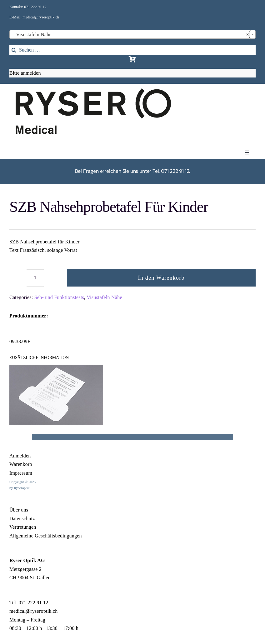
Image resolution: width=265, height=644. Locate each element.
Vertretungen (23, 527)
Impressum (21, 473)
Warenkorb (21, 464)
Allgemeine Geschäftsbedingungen (46, 536)
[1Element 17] (93, 91)
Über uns (19, 510)
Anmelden (20, 456)
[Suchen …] (132, 50)
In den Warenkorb (161, 278)
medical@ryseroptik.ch (41, 17)
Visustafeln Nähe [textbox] (131, 35)
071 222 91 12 (35, 7)
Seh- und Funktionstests (59, 297)
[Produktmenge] (35, 278)
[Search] (14, 50)
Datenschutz (22, 519)
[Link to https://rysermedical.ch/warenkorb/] (132, 59)
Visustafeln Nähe (104, 297)
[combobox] (132, 34)
